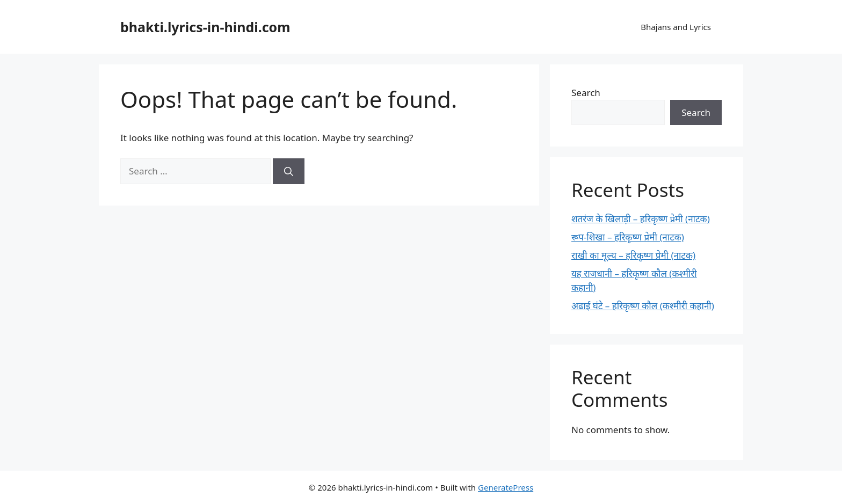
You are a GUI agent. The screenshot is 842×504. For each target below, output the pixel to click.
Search (586, 93)
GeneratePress (506, 487)
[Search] (289, 171)
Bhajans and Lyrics (676, 27)
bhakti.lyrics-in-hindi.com (205, 27)
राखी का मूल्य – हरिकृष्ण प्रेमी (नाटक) (633, 255)
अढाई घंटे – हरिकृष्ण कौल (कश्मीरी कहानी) (643, 306)
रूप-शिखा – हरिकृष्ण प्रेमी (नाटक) (628, 237)
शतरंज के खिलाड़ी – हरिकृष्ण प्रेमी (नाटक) (641, 219)
